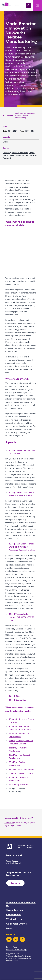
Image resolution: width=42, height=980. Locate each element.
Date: (5, 131)
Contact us (9, 823)
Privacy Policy (12, 947)
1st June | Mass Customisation (22, 769)
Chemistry (7, 153)
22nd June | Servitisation (20, 784)
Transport (7, 158)
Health (12, 155)
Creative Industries (20, 153)
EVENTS (10, 115)
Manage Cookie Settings (16, 950)
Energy (6, 155)
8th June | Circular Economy (21, 773)
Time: (22, 131)
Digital (32, 153)
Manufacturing (22, 155)
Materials (33, 155)
